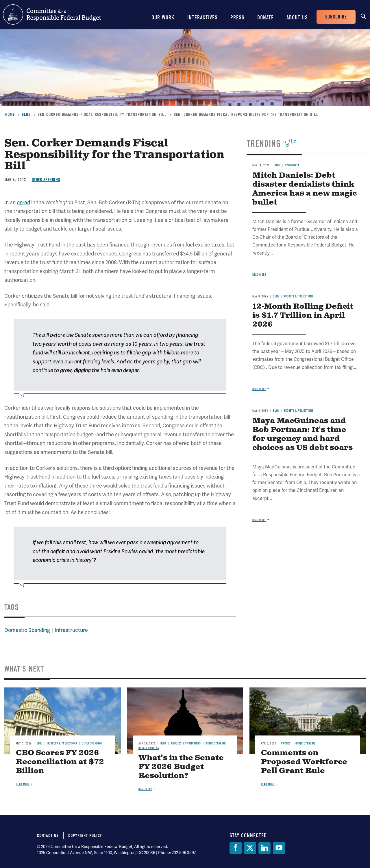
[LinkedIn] (264, 848)
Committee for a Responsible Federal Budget (52, 14)
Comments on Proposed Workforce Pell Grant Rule (304, 762)
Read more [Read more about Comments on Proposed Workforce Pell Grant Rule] (268, 784)
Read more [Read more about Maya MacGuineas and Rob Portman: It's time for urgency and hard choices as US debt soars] (259, 520)
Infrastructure (71, 630)
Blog (26, 115)
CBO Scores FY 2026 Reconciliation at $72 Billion (60, 762)
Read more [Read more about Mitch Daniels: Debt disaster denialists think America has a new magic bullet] (259, 275)
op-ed (23, 202)
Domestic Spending (27, 630)
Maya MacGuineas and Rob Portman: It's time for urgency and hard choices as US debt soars (303, 434)
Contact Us (48, 836)
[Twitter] (250, 848)
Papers (286, 743)
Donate (266, 18)
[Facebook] (236, 848)
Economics (292, 165)
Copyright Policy (85, 836)
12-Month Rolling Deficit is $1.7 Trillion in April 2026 (303, 316)
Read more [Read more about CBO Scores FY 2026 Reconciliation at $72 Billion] (23, 784)
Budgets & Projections (298, 296)
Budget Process (149, 748)
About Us (297, 18)
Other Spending (46, 180)
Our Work (163, 18)
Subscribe (336, 17)
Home (10, 115)
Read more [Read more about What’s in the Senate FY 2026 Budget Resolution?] (145, 789)
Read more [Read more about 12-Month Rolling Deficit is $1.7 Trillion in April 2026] (259, 389)
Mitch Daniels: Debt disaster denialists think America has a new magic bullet (305, 189)
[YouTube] (279, 848)
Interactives (202, 18)
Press (237, 18)
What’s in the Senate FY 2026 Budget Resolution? (181, 767)
